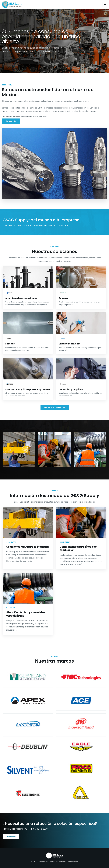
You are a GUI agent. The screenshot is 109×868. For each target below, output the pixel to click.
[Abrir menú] (105, 4)
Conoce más (11, 121)
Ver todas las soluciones (55, 407)
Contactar (11, 837)
